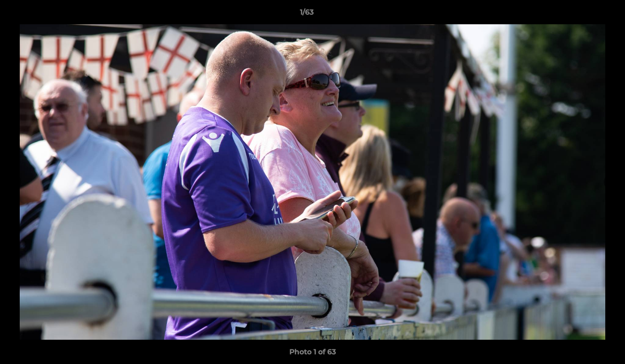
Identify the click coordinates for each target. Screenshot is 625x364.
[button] (583, 15)
